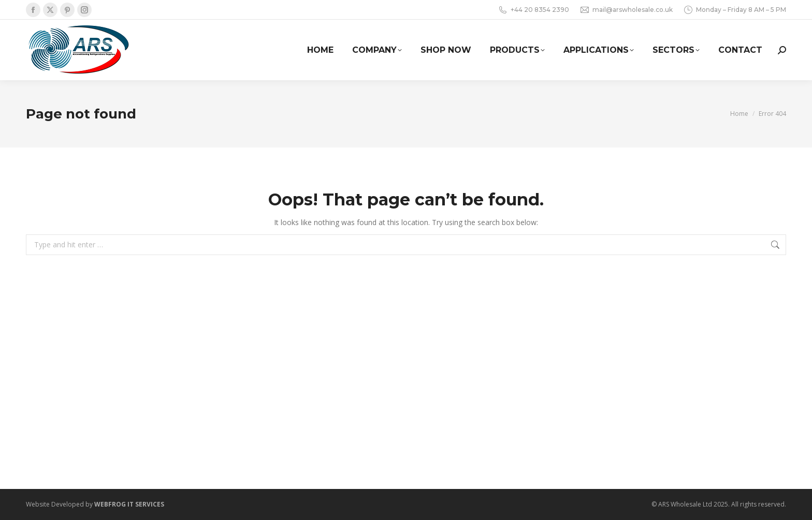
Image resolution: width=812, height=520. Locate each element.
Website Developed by (95, 504)
